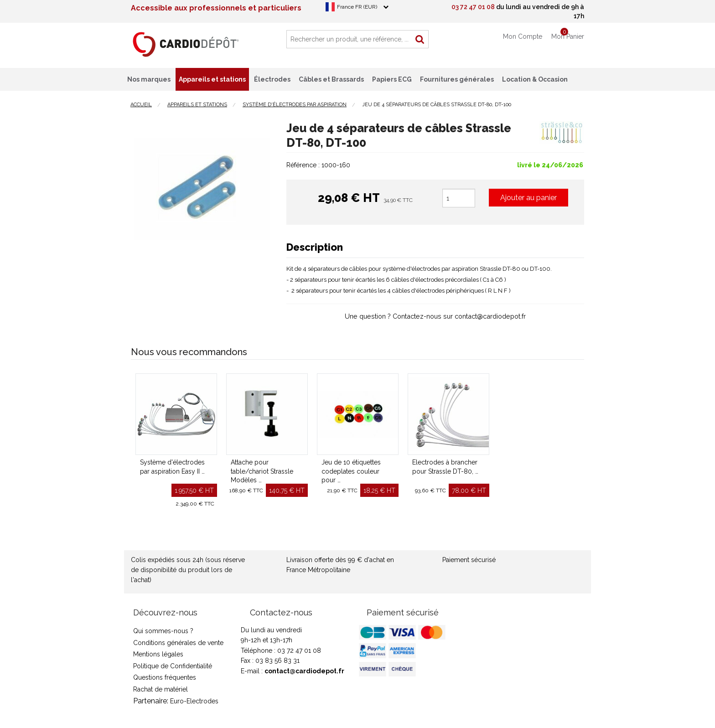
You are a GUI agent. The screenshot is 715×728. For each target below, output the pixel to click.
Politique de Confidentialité (173, 666)
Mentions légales (158, 654)
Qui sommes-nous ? (163, 631)
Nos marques (149, 79)
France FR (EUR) (357, 7)
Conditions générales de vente (178, 643)
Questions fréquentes (165, 677)
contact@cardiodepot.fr (304, 671)
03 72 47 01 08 (473, 7)
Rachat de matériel (161, 689)
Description (315, 247)
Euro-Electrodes (194, 701)
